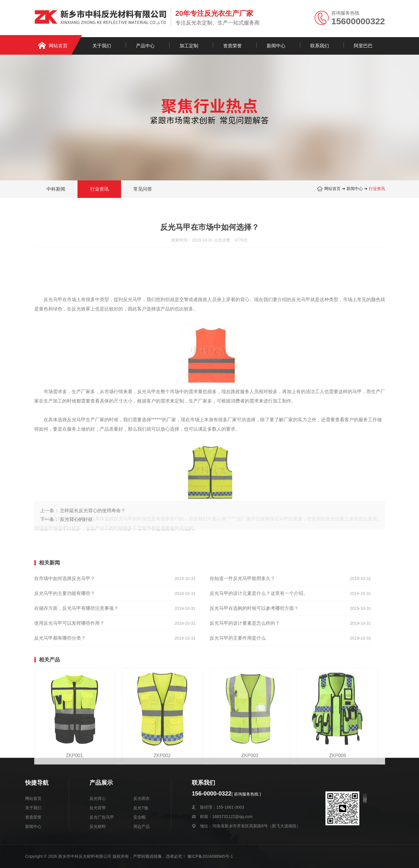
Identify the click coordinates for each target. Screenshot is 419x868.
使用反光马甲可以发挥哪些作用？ (69, 696)
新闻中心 (276, 46)
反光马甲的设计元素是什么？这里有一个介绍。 (259, 666)
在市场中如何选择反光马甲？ (65, 651)
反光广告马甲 (102, 817)
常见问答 (143, 190)
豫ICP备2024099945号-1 (210, 856)
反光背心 (98, 798)
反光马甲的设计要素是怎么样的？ (245, 696)
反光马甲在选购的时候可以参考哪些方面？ (254, 681)
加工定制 (189, 46)
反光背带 (98, 808)
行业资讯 (377, 189)
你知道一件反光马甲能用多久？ (242, 651)
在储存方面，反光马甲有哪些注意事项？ (76, 681)
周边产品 (142, 826)
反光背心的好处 (76, 542)
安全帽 (139, 817)
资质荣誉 (232, 46)
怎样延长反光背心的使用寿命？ (93, 533)
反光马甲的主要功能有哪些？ (65, 666)
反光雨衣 (142, 798)
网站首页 (58, 46)
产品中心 (145, 46)
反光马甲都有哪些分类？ (60, 711)
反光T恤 (141, 808)
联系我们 (320, 46)
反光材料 (98, 826)
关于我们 (102, 46)
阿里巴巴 (363, 46)
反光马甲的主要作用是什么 (238, 711)
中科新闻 (56, 190)
